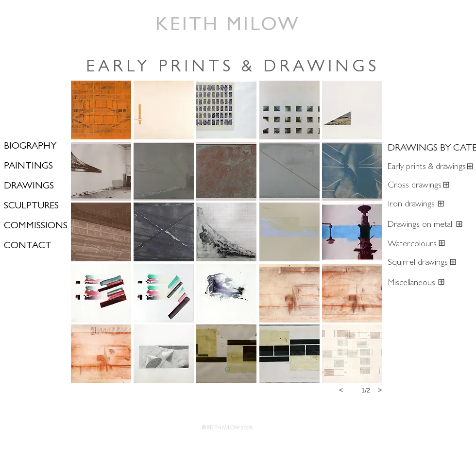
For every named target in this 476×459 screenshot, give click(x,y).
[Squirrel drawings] (418, 263)
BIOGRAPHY (30, 147)
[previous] (341, 390)
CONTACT (28, 246)
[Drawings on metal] (421, 226)
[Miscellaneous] (412, 284)
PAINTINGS (28, 167)
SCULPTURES (31, 206)
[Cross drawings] (415, 186)
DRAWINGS (29, 187)
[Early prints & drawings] (427, 168)
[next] (380, 390)
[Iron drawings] (412, 205)
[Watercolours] (412, 245)
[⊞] (446, 186)
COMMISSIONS (36, 226)
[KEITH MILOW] (229, 27)
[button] (101, 110)
